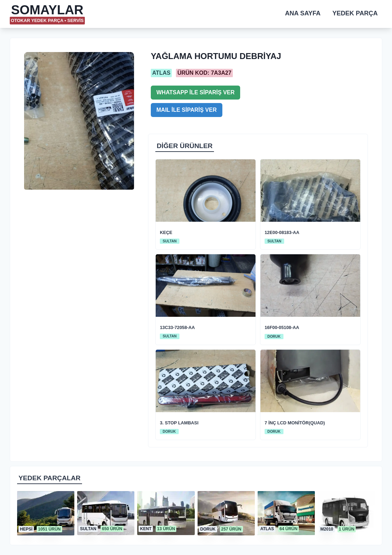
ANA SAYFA (303, 13)
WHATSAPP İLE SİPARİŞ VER (195, 92)
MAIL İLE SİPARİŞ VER (187, 110)
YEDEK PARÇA (355, 13)
